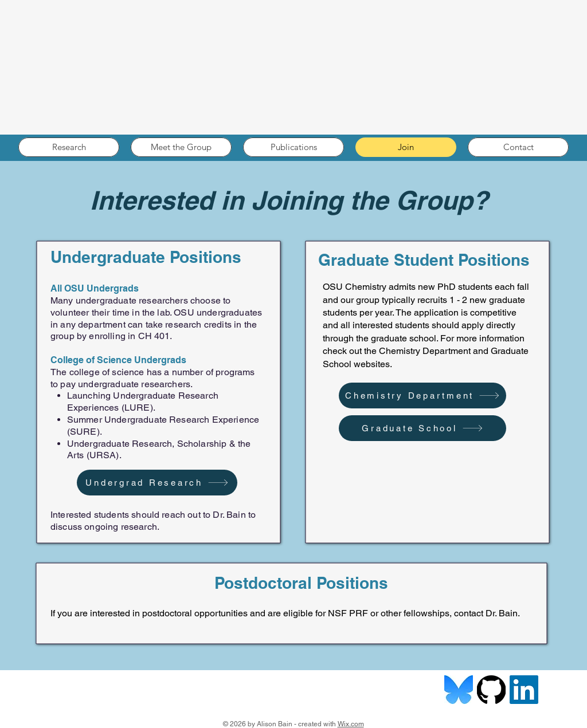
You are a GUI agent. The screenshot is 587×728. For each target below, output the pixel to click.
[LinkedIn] (524, 690)
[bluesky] (459, 690)
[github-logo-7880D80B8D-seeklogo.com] (491, 690)
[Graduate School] (422, 428)
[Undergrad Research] (157, 483)
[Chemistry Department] (422, 396)
